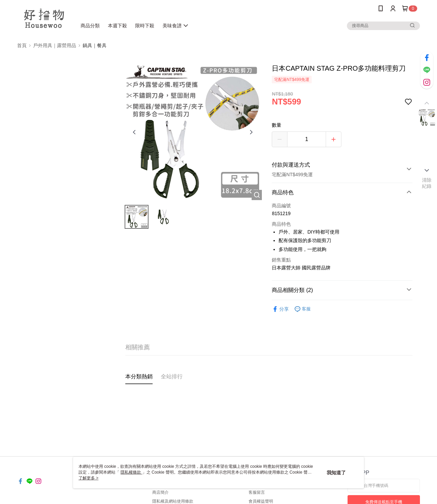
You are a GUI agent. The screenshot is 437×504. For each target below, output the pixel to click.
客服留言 (257, 492)
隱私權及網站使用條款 (173, 501)
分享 (280, 309)
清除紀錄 (427, 183)
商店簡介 (160, 492)
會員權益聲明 (261, 501)
